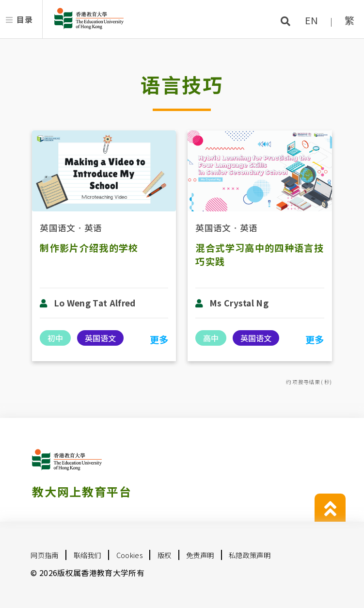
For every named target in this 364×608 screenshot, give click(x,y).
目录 (24, 19)
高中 (211, 338)
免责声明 (200, 555)
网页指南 (44, 555)
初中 (55, 338)
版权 (165, 555)
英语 (93, 228)
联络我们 (87, 555)
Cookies (129, 555)
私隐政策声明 (250, 555)
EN (312, 20)
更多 (159, 339)
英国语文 (57, 228)
